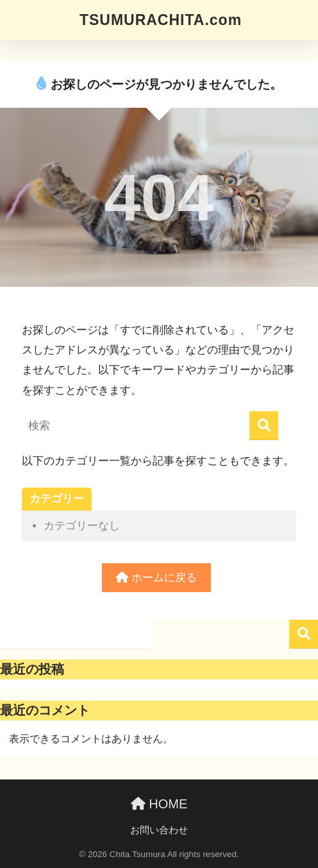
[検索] (264, 426)
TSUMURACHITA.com (161, 20)
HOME (159, 804)
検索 (304, 634)
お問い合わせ (159, 830)
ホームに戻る (156, 578)
